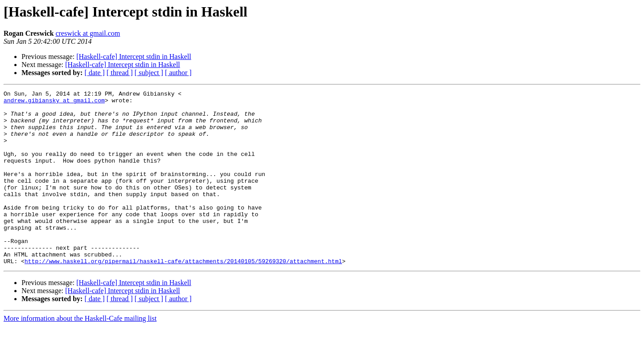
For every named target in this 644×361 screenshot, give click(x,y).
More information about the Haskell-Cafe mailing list (80, 353)
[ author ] (178, 73)
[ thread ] (120, 73)
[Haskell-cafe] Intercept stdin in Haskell (134, 57)
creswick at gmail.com (88, 33)
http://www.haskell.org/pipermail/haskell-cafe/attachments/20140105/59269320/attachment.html (183, 296)
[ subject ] (149, 73)
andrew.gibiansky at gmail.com (54, 103)
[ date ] (95, 73)
